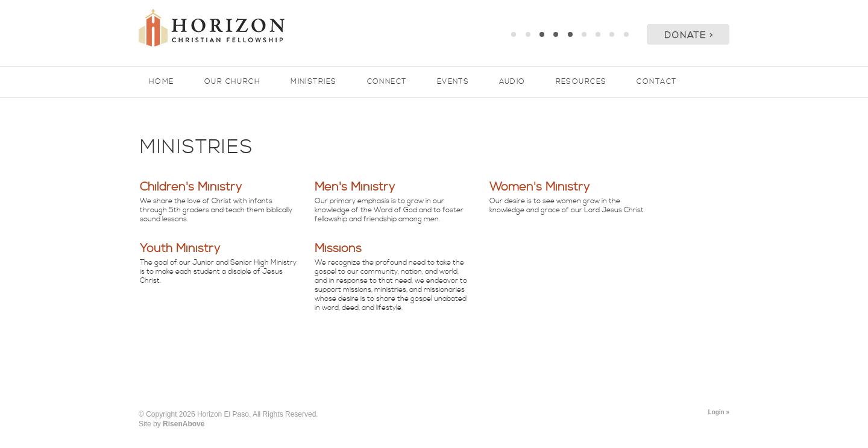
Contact (656, 82)
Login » (719, 412)
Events (453, 82)
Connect (387, 82)
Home (162, 82)
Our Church (232, 82)
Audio (512, 82)
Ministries (313, 82)
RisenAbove (184, 424)
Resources (581, 82)
